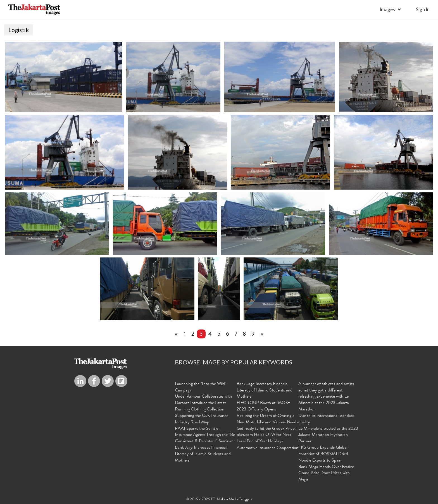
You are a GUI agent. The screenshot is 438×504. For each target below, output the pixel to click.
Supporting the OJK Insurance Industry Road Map (202, 419)
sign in (423, 9)
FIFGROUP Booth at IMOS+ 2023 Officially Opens (263, 406)
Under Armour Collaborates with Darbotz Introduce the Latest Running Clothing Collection (203, 403)
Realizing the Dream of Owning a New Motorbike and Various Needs (267, 419)
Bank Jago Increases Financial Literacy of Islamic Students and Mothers (203, 454)
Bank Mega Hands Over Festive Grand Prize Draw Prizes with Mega (326, 474)
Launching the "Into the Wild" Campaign (201, 387)
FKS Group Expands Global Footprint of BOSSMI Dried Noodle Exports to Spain (323, 454)
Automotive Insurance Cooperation (267, 448)
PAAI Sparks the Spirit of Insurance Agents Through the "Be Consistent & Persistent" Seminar (205, 435)
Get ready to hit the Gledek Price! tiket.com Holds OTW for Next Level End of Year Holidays (266, 435)
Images (387, 9)
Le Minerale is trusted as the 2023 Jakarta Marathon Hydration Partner (328, 435)
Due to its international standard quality (326, 419)
